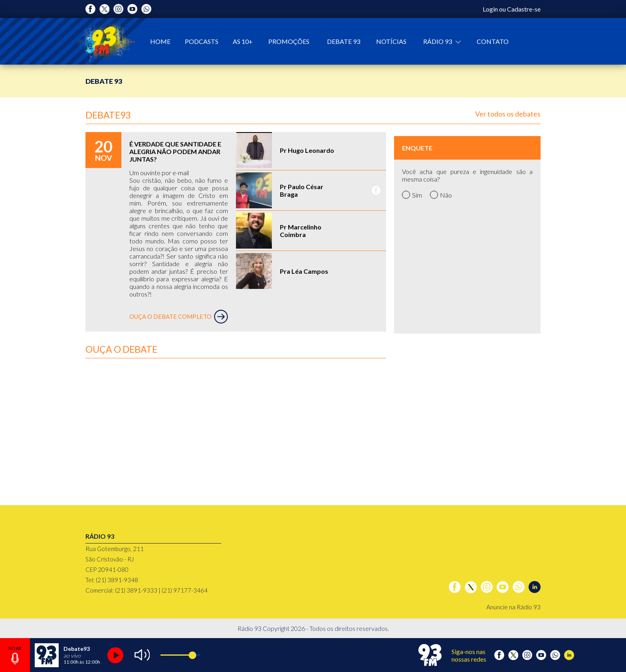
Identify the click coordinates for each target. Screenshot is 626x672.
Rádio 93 (438, 41)
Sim (412, 195)
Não (441, 195)
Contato (493, 41)
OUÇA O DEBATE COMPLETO (179, 317)
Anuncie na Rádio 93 (513, 607)
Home (160, 41)
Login (490, 9)
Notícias (391, 41)
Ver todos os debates (508, 114)
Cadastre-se (524, 9)
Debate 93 (344, 41)
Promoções (289, 41)
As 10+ (243, 41)
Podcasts (202, 41)
